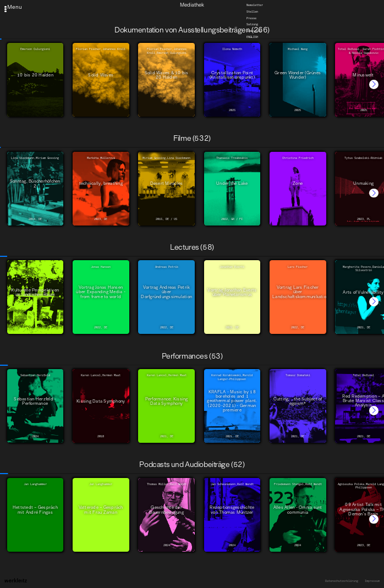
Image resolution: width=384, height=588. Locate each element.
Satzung (252, 24)
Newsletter (255, 5)
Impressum (372, 581)
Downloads (254, 30)
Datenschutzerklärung (342, 581)
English (252, 37)
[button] (374, 84)
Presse (251, 18)
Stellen (252, 12)
